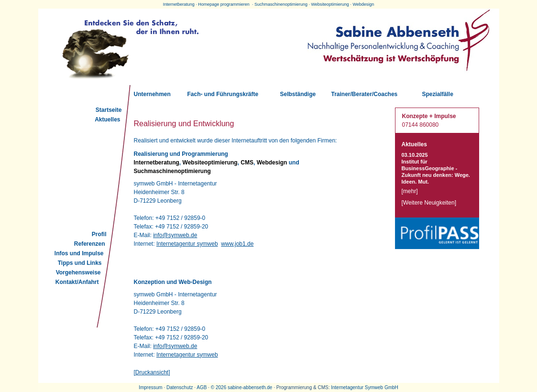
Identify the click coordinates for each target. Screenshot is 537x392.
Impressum (150, 387)
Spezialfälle (438, 94)
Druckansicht (152, 372)
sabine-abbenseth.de (250, 387)
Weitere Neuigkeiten (429, 203)
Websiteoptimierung (330, 4)
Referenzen (90, 244)
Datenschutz (180, 387)
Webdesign (363, 4)
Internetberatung (179, 4)
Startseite (109, 110)
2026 (221, 387)
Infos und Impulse (79, 253)
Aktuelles (107, 120)
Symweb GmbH (382, 387)
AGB (202, 387)
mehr (410, 191)
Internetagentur (347, 387)
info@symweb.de (175, 235)
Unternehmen (152, 94)
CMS (247, 163)
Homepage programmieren (224, 4)
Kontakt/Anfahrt (77, 282)
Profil (99, 234)
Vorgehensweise (78, 272)
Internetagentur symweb (187, 244)
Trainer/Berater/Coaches (365, 94)
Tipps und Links (80, 263)
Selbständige (298, 94)
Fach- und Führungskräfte (223, 94)
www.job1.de (237, 244)
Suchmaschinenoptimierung (281, 4)
